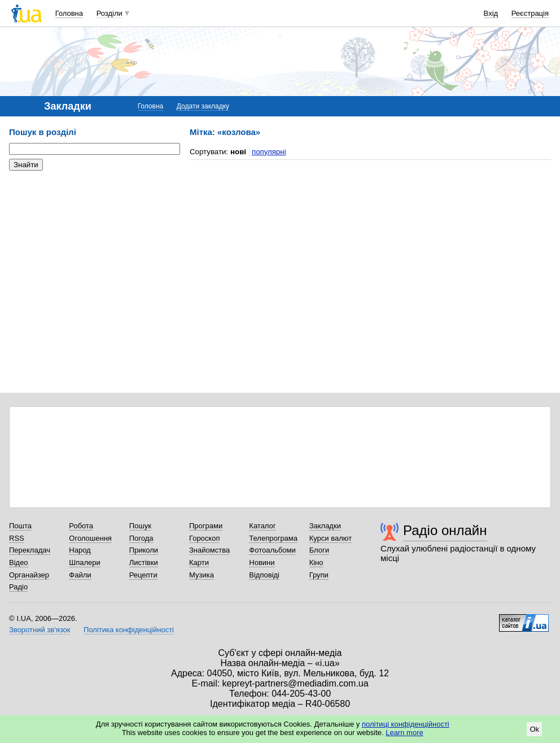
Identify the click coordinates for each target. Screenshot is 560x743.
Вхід (491, 13)
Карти (199, 562)
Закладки (325, 526)
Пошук (140, 526)
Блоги (319, 550)
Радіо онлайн (445, 530)
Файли (80, 575)
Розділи (110, 13)
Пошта (20, 526)
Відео (19, 562)
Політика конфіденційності (129, 630)
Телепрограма (273, 538)
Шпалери (85, 562)
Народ (80, 550)
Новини (262, 562)
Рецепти (143, 575)
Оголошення (90, 538)
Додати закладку (203, 106)
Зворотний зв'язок (40, 630)
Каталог (262, 526)
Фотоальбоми (272, 550)
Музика (202, 575)
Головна (69, 13)
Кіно (316, 562)
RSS (17, 538)
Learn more (404, 733)
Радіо (18, 587)
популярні (269, 152)
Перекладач (30, 550)
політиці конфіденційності (406, 724)
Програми (206, 526)
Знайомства (209, 550)
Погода (141, 538)
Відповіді (264, 575)
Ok (534, 729)
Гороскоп (204, 538)
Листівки (144, 562)
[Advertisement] (94, 249)
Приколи (144, 550)
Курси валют (331, 538)
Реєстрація (530, 13)
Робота (81, 526)
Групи (319, 575)
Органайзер (29, 575)
